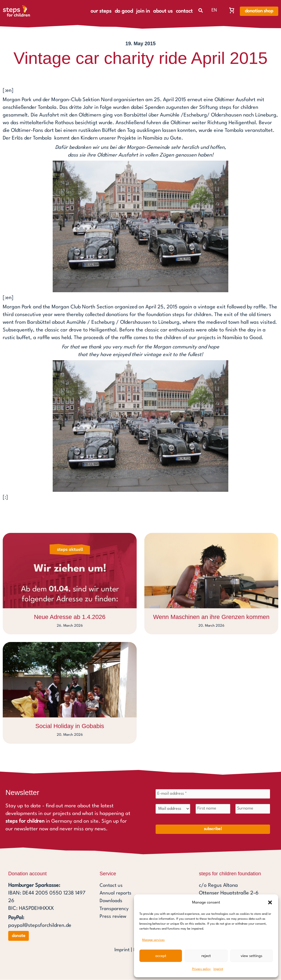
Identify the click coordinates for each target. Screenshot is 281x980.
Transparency (115, 909)
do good (124, 11)
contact (184, 11)
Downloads (112, 902)
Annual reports (116, 894)
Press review (114, 917)
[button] (270, 902)
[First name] (213, 809)
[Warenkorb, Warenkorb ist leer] (232, 10)
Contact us (112, 886)
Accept (161, 956)
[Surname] (253, 809)
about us (163, 11)
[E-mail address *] (213, 794)
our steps (101, 11)
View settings (252, 956)
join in (143, 11)
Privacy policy (201, 969)
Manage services (153, 940)
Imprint (218, 969)
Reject (206, 956)
